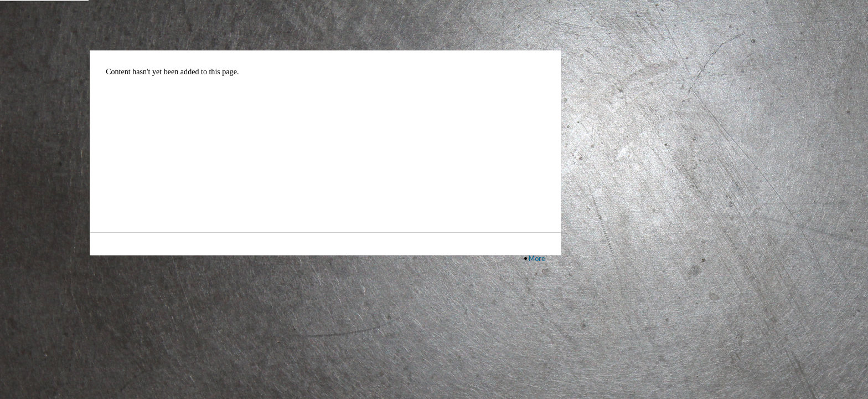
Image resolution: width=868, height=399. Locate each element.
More (537, 258)
